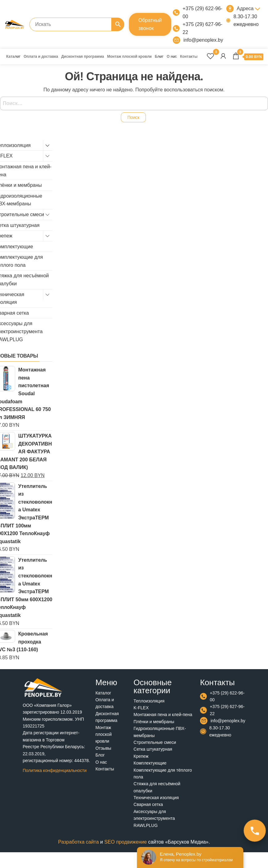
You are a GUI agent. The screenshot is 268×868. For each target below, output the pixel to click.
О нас (172, 57)
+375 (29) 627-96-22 (203, 28)
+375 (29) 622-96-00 (203, 13)
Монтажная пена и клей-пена (163, 715)
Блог (159, 57)
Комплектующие (150, 763)
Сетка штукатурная (153, 749)
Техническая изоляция (156, 798)
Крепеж (141, 756)
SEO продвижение (125, 842)
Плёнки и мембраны (154, 722)
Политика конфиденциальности (55, 770)
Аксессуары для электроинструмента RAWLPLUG (154, 818)
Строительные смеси (155, 742)
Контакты (189, 57)
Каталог (13, 57)
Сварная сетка (148, 804)
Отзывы (103, 748)
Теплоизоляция (149, 701)
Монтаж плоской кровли (129, 57)
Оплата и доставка (41, 57)
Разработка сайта (79, 842)
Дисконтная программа (83, 57)
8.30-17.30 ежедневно (246, 21)
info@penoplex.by (203, 40)
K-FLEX (141, 708)
